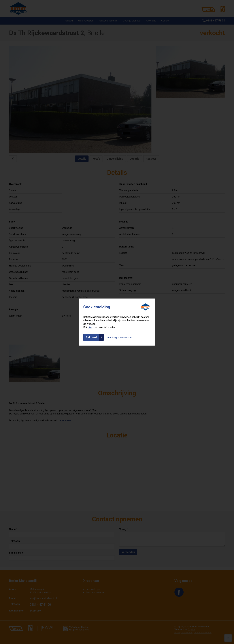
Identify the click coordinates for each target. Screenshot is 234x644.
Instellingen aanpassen (119, 337)
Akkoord (91, 337)
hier (90, 327)
